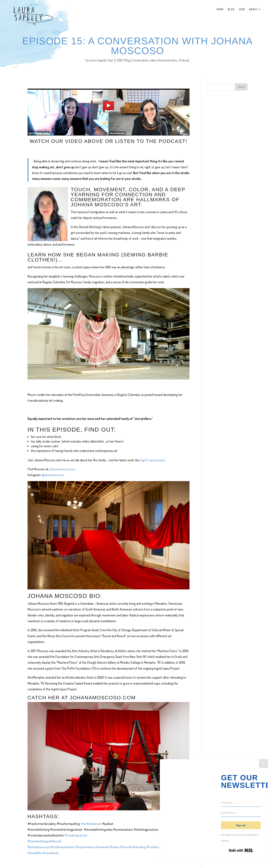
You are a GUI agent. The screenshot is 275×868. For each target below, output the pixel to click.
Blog (231, 9)
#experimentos (86, 847)
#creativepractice (76, 835)
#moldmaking (138, 847)
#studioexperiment (63, 847)
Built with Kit (241, 850)
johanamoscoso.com (62, 469)
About (253, 9)
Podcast (184, 60)
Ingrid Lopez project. (153, 460)
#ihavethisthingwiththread (44, 841)
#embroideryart (91, 824)
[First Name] (241, 803)
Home (220, 9)
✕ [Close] (263, 763)
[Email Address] (241, 813)
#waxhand (103, 847)
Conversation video (144, 60)
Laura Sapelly (98, 60)
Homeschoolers (168, 60)
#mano (115, 847)
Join (242, 9)
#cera (124, 847)
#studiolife (35, 853)
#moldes (153, 847)
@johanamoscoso (53, 475)
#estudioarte (50, 853)
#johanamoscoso (39, 847)
